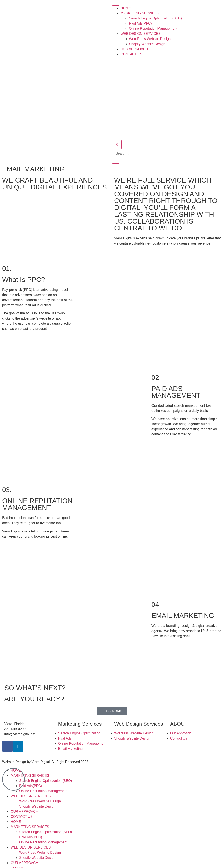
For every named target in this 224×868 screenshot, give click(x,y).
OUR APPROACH (134, 49)
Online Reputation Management (153, 29)
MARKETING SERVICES (140, 13)
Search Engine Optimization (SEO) (155, 18)
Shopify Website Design (147, 44)
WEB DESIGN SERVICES (140, 34)
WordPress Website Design (150, 39)
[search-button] (116, 162)
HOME (126, 8)
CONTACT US (132, 54)
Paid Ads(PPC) (140, 23)
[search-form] (168, 153)
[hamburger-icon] (116, 4)
